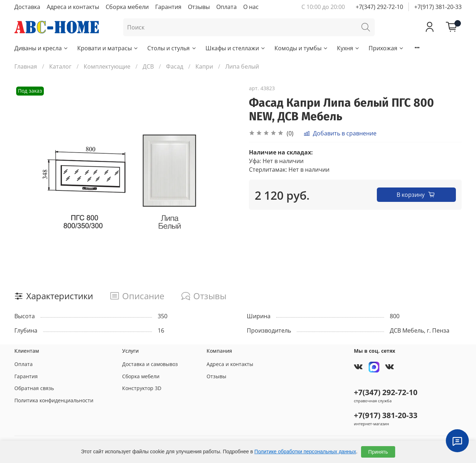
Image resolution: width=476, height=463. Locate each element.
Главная (26, 66)
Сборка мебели (127, 7)
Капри (204, 66)
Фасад (175, 66)
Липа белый (242, 66)
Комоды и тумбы (301, 48)
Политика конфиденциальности (54, 400)
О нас (251, 7)
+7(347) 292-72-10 (379, 7)
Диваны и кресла (41, 48)
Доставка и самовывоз (150, 364)
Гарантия (168, 7)
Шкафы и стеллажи (236, 48)
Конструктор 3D (142, 388)
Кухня (348, 48)
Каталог (60, 66)
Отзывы (199, 7)
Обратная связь (34, 388)
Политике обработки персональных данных (305, 452)
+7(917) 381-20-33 (438, 7)
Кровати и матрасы (108, 48)
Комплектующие (107, 66)
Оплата (227, 7)
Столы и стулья (172, 48)
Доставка (27, 7)
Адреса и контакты (73, 7)
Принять (378, 452)
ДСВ (148, 66)
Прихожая (386, 48)
